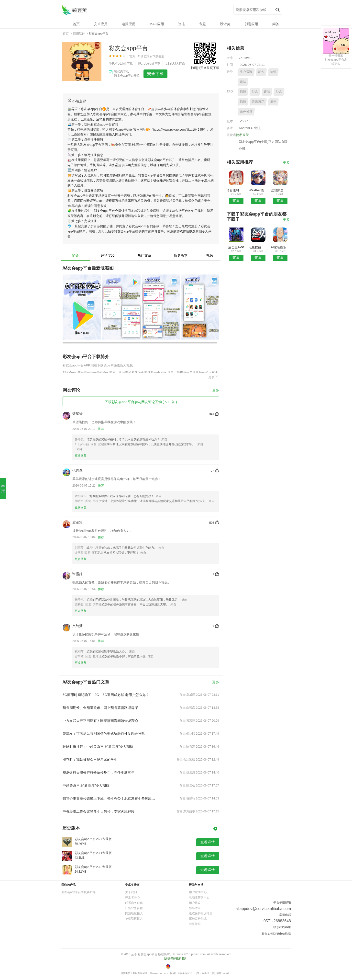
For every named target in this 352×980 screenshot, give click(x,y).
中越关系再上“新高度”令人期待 (86, 786)
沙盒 (255, 92)
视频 (210, 255)
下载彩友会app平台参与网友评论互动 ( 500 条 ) (141, 402)
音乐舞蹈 (258, 102)
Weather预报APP (258, 190)
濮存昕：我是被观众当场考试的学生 (90, 760)
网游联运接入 (134, 913)
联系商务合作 (134, 903)
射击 (273, 102)
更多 (214, 376)
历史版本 (181, 255)
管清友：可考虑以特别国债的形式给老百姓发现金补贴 (104, 734)
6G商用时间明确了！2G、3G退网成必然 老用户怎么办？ (106, 695)
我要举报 (195, 924)
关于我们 (131, 892)
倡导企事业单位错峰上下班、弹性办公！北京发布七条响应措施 (110, 798)
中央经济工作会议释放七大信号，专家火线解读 (99, 811)
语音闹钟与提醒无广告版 (236, 190)
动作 (261, 72)
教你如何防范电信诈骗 (276, 934)
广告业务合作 (134, 908)
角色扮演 (246, 112)
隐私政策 (242, 135)
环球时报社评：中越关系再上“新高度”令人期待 (98, 747)
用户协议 (195, 903)
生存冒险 (246, 72)
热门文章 (144, 255)
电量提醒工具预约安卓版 (258, 247)
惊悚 (273, 72)
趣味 (243, 82)
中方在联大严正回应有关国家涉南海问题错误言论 (100, 721)
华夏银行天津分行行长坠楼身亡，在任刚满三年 (99, 773)
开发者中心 (132, 898)
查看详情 (208, 842)
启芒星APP (236, 247)
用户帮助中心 (198, 892)
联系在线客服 (282, 927)
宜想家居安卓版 (280, 190)
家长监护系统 (198, 919)
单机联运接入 (134, 919)
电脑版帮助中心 (199, 898)
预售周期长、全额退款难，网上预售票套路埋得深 (100, 708)
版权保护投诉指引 (201, 913)
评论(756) (108, 255)
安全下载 (155, 74)
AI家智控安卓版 (280, 247)
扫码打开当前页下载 (205, 68)
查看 (236, 201)
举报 (3, 488)
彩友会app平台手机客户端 (78, 892)
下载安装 (158, 57)
